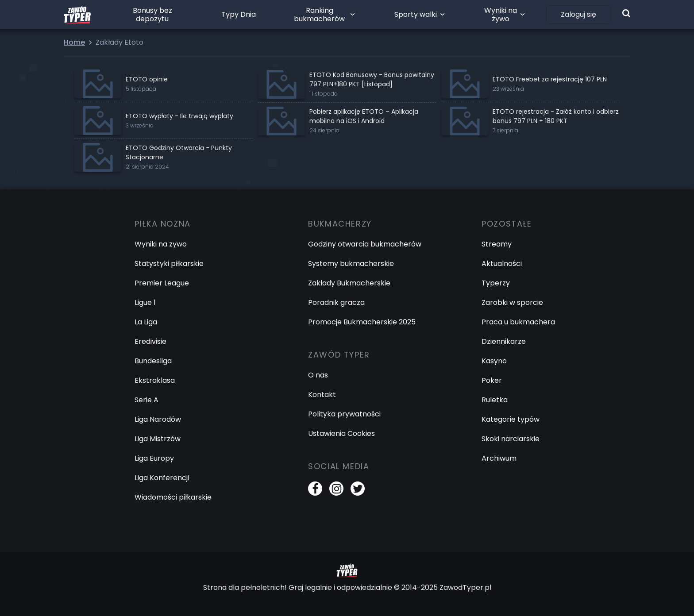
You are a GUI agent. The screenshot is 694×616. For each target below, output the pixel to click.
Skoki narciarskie (511, 439)
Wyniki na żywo (501, 15)
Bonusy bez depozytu (152, 15)
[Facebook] (315, 489)
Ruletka (495, 400)
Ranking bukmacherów (319, 15)
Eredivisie (150, 341)
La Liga (146, 322)
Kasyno (494, 361)
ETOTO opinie (147, 79)
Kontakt (322, 395)
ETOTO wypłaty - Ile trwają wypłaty (179, 116)
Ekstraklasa (155, 380)
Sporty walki (416, 14)
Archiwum (499, 458)
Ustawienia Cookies (341, 433)
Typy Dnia (239, 14)
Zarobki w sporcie (512, 302)
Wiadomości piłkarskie (173, 497)
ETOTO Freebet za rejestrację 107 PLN (550, 79)
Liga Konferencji (162, 478)
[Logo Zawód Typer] (77, 15)
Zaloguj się (578, 14)
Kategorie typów (511, 419)
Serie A (147, 400)
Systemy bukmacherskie (351, 264)
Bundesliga (153, 361)
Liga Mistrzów (158, 439)
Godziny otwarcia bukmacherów (365, 244)
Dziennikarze (504, 341)
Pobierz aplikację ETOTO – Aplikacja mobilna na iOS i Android (364, 116)
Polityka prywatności (344, 414)
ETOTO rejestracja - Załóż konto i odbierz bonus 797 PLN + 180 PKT (556, 116)
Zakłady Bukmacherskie (349, 283)
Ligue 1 (145, 302)
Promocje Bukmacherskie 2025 (362, 322)
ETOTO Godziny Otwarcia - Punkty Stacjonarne (179, 152)
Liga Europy (154, 458)
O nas (318, 375)
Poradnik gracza (336, 302)
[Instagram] (336, 489)
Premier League (162, 283)
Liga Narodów (158, 419)
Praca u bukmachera (518, 322)
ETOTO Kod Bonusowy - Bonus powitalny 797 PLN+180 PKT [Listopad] (372, 79)
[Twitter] (358, 489)
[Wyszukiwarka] (626, 13)
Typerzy (496, 283)
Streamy (497, 244)
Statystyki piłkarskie (169, 264)
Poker (492, 380)
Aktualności (502, 264)
